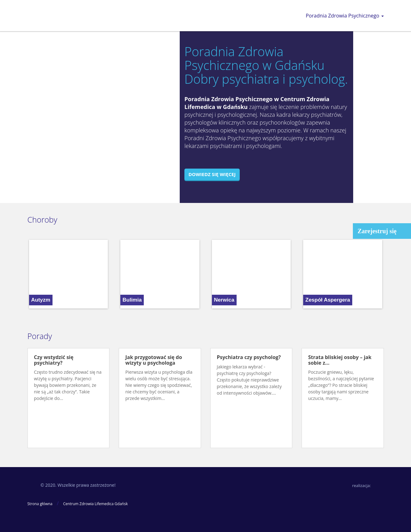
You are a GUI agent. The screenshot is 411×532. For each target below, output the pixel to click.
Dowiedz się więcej (212, 174)
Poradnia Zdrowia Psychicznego (345, 16)
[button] (33, 274)
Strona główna (40, 504)
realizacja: (362, 485)
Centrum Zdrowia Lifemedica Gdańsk (95, 504)
